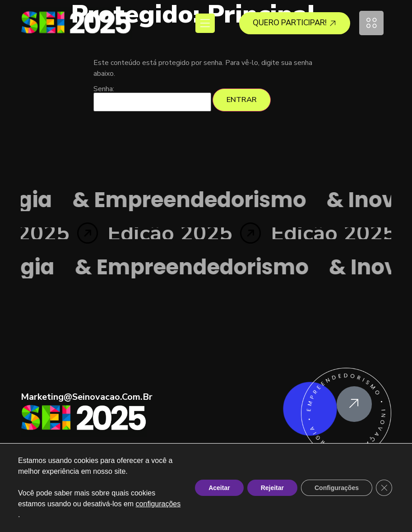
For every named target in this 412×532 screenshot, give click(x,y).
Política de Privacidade (245, 512)
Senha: (152, 98)
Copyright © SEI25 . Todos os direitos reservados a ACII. (206, 494)
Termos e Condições (168, 512)
